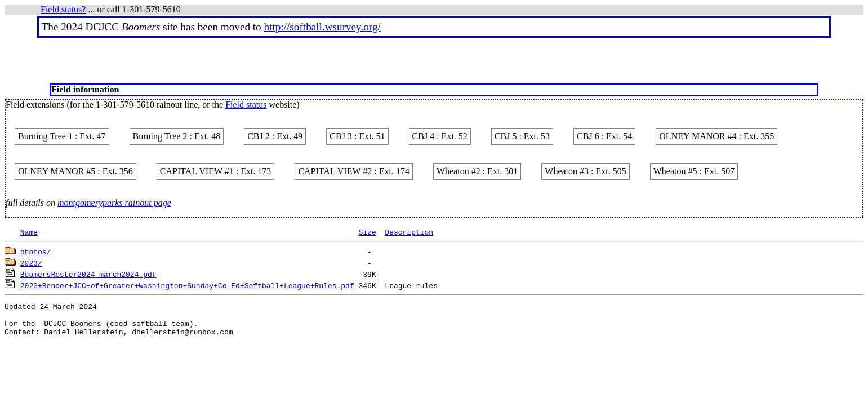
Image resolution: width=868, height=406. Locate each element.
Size (367, 232)
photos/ (36, 251)
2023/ (31, 263)
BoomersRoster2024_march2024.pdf (88, 274)
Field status (246, 105)
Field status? (63, 9)
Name (29, 232)
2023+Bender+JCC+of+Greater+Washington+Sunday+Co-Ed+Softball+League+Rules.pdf (187, 285)
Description (409, 232)
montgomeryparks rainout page (114, 203)
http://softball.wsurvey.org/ (322, 27)
